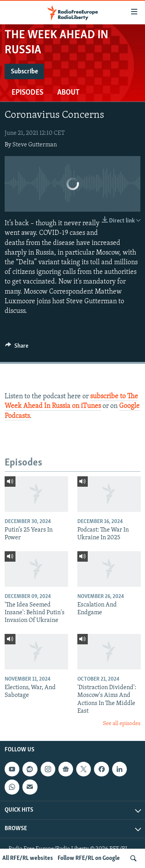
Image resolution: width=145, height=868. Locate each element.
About (68, 93)
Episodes (27, 93)
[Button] (17, 348)
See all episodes (122, 724)
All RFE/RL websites (28, 858)
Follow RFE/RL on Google (89, 858)
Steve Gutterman (35, 145)
